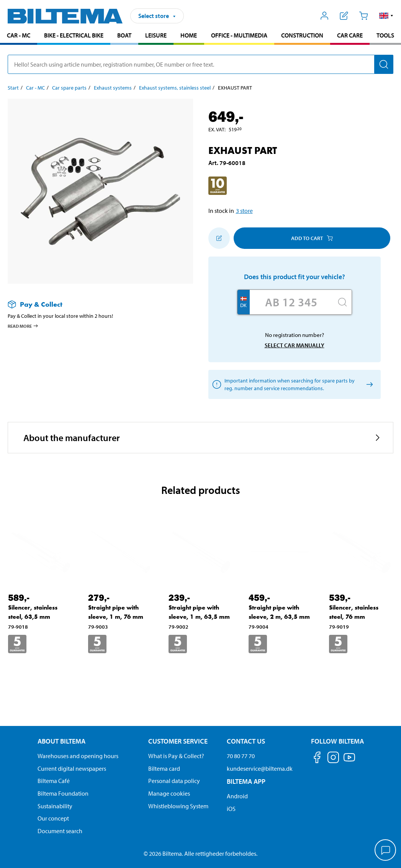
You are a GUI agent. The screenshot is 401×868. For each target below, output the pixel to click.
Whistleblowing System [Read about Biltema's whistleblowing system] (178, 806)
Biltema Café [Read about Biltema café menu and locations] (54, 781)
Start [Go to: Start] (13, 88)
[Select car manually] (369, 385)
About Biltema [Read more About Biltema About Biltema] (61, 741)
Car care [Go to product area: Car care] (350, 35)
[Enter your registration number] (291, 302)
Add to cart (312, 238)
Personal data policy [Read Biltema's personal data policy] (174, 781)
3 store (244, 211)
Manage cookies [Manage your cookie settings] (169, 793)
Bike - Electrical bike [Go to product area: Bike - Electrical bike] (74, 35)
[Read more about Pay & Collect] (93, 304)
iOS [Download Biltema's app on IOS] (231, 809)
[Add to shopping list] (219, 238)
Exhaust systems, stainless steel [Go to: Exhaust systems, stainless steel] (175, 88)
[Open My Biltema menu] (325, 16)
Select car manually (295, 345)
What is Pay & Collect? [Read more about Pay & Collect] (176, 756)
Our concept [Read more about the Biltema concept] (53, 818)
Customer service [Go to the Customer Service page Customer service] (178, 741)
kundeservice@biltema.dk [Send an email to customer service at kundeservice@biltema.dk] (260, 768)
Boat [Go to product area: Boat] (124, 35)
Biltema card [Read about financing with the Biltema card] (164, 768)
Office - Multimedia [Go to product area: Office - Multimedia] (239, 35)
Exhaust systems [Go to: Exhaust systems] (113, 88)
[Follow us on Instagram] (333, 759)
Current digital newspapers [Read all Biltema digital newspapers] (72, 768)
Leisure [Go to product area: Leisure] (156, 35)
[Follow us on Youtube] (349, 761)
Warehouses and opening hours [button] (78, 756)
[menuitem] (19, 36)
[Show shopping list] (344, 16)
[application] (386, 851)
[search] (200, 64)
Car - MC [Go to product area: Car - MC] (19, 35)
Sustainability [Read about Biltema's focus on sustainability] (55, 806)
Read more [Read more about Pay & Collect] (23, 326)
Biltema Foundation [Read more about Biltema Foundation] (63, 793)
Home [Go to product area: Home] (189, 35)
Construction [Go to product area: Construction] (302, 35)
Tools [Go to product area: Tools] (385, 35)
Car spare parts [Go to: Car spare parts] (69, 88)
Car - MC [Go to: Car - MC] (35, 88)
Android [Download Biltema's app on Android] (237, 796)
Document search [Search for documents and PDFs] (60, 831)
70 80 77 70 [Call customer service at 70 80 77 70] (241, 756)
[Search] (384, 64)
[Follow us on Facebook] (317, 759)
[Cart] (363, 16)
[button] (386, 16)
